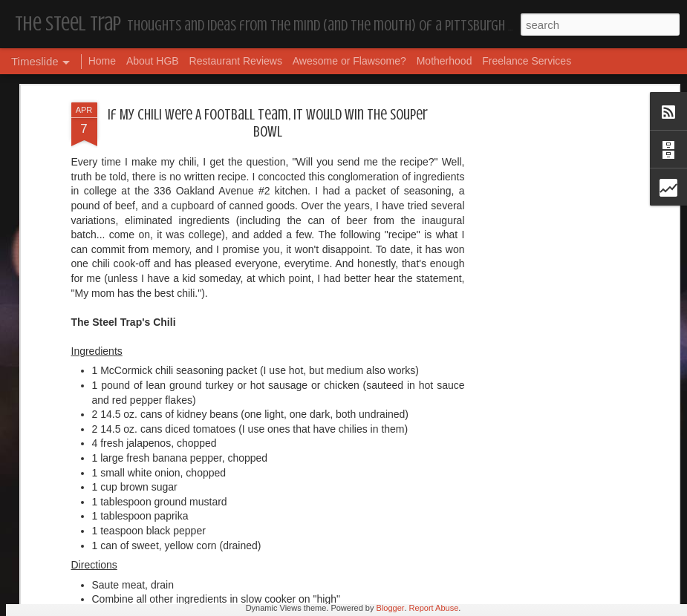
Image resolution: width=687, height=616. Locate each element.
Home (102, 61)
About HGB (153, 61)
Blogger (391, 608)
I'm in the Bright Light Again (553, 405)
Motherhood (445, 61)
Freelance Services (527, 61)
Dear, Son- (64, 489)
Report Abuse (434, 608)
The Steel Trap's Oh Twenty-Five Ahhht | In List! (588, 481)
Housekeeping (311, 502)
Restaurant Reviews (236, 61)
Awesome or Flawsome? (349, 61)
